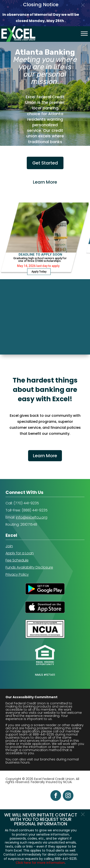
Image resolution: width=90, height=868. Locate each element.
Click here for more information (40, 863)
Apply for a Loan (20, 553)
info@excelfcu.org (32, 517)
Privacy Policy (17, 574)
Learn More (45, 456)
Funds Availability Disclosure (29, 567)
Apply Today (39, 272)
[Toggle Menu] (84, 33)
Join (9, 546)
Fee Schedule (17, 560)
